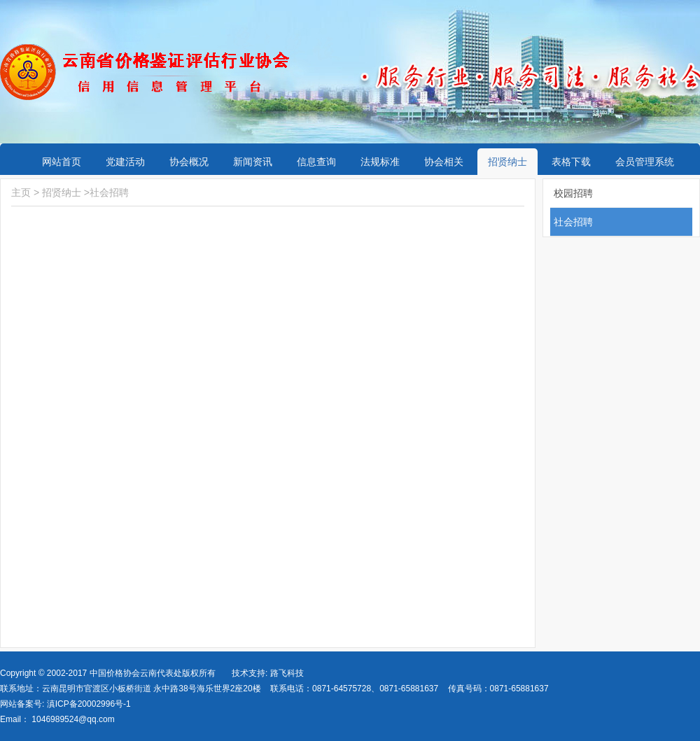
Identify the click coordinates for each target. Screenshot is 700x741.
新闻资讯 (253, 162)
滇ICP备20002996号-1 (87, 704)
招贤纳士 (507, 162)
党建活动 (125, 162)
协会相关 (444, 162)
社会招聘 (109, 192)
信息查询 (316, 162)
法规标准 (380, 162)
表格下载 (571, 162)
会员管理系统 (645, 162)
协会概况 (189, 162)
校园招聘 (573, 193)
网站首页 (62, 162)
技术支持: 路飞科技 (268, 673)
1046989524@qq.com (73, 719)
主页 (21, 192)
